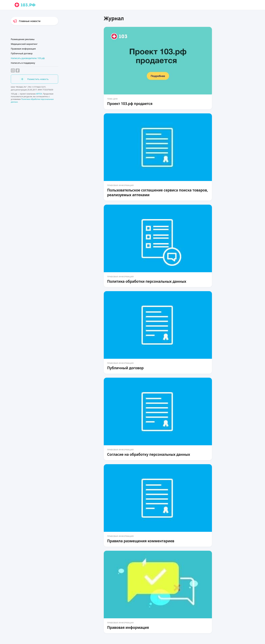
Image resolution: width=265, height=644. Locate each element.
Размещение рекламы (23, 39)
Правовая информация (23, 49)
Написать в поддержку (23, 63)
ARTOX (39, 94)
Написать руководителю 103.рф (28, 58)
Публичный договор (22, 53)
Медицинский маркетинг (24, 44)
